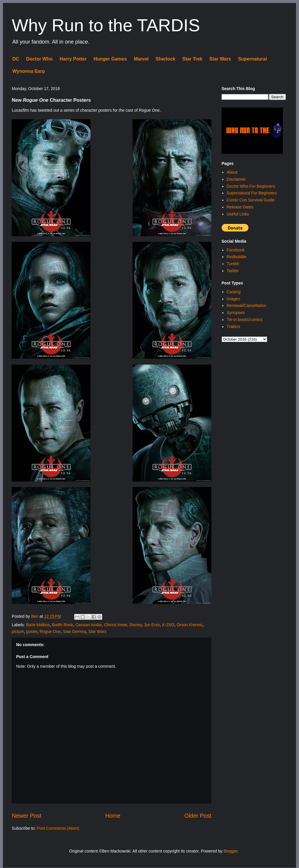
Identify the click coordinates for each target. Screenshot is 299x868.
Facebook (235, 250)
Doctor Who (39, 59)
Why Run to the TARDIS (106, 25)
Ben (35, 616)
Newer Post (26, 816)
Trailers (233, 327)
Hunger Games (110, 59)
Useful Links (238, 214)
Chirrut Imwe (115, 625)
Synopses (235, 313)
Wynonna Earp (29, 71)
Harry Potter (73, 59)
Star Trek (192, 59)
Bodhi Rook (62, 625)
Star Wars (220, 59)
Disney (135, 625)
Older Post (198, 816)
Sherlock (166, 59)
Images (233, 299)
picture (18, 631)
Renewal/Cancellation (246, 306)
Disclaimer (236, 179)
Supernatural (252, 59)
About (232, 172)
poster (32, 631)
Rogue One (50, 631)
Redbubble (237, 257)
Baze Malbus (38, 625)
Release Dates (240, 207)
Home (113, 816)
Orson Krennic (190, 625)
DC (16, 59)
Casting (233, 292)
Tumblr (233, 264)
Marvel (141, 59)
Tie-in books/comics (245, 320)
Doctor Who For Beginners (251, 186)
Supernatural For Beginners (252, 193)
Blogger (231, 851)
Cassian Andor (88, 625)
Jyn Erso (152, 625)
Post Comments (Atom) (58, 828)
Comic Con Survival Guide (251, 200)
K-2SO (168, 625)
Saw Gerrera (74, 631)
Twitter (233, 271)
